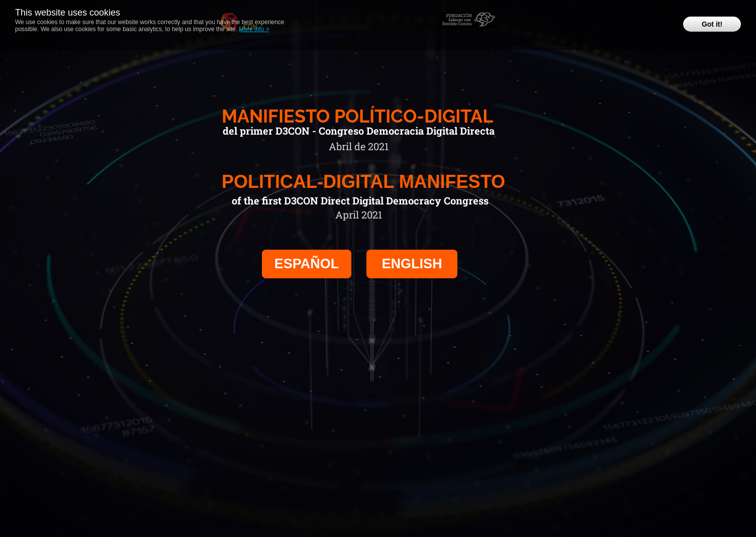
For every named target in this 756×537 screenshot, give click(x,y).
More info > (254, 29)
